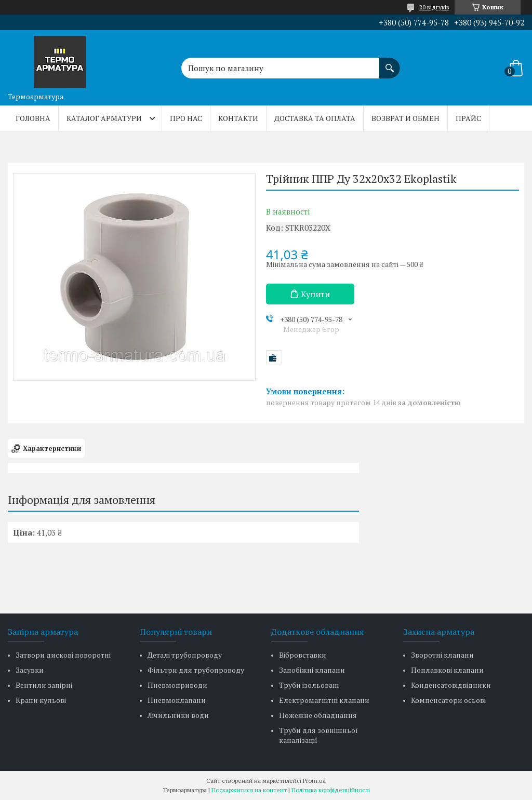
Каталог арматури (104, 118)
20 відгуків (434, 7)
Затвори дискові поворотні (63, 655)
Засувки (30, 670)
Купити (315, 294)
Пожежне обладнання (318, 715)
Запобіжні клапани (312, 670)
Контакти (238, 118)
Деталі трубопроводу (185, 655)
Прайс (468, 118)
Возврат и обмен (405, 118)
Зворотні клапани (442, 655)
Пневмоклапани (177, 700)
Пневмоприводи (177, 685)
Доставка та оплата (315, 118)
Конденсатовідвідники (451, 685)
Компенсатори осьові (448, 700)
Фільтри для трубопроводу (196, 670)
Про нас (186, 118)
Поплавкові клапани (447, 670)
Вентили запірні (44, 685)
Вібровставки (303, 655)
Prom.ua (314, 781)
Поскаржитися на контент (249, 790)
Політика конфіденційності (331, 790)
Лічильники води (178, 715)
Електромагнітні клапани (324, 700)
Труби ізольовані (309, 685)
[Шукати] (390, 63)
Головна (33, 118)
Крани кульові (41, 700)
